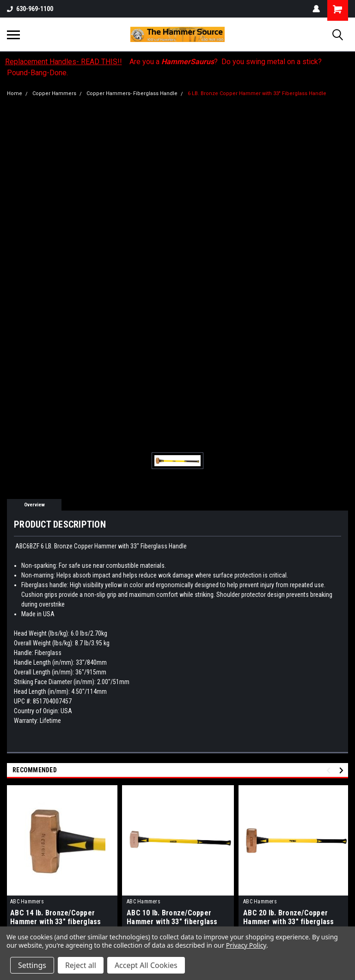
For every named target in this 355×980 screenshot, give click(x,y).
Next (343, 770)
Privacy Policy (246, 945)
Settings (32, 965)
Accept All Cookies (146, 965)
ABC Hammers (27, 902)
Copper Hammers (54, 93)
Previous (330, 770)
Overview (34, 505)
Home (15, 93)
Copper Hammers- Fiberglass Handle (132, 93)
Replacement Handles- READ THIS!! (64, 62)
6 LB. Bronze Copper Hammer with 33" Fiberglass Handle (257, 93)
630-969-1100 (30, 9)
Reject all (81, 965)
